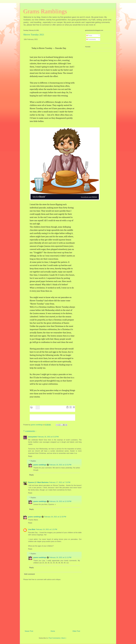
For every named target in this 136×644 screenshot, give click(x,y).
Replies (33, 461)
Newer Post (29, 631)
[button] (64, 163)
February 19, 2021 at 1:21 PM (47, 529)
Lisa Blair (32, 529)
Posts (89, 35)
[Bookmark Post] (71, 407)
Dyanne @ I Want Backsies (38, 482)
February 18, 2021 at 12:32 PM (55, 517)
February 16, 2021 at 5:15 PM (48, 437)
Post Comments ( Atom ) (57, 638)
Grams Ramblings (45, 11)
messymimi (32, 437)
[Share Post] (67, 407)
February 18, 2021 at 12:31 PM (60, 465)
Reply (30, 456)
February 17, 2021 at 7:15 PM (60, 482)
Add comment (29, 574)
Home (53, 631)
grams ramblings (40, 465)
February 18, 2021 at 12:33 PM (60, 501)
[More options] (74, 407)
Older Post (76, 631)
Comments (91, 39)
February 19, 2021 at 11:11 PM (60, 557)
